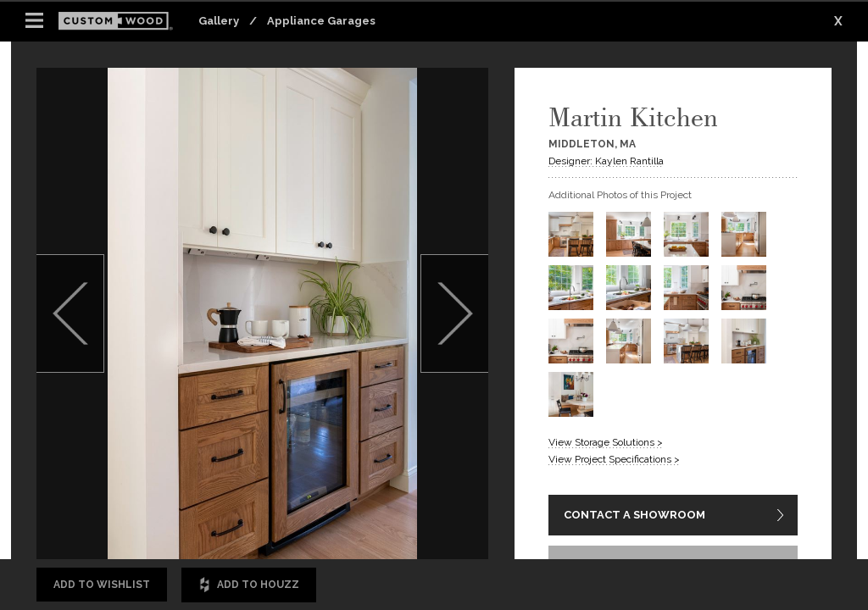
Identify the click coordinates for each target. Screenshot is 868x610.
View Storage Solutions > (606, 442)
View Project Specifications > (614, 459)
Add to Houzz (249, 585)
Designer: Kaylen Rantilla (606, 161)
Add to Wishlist (102, 585)
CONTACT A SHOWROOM (634, 515)
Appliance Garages (321, 21)
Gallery (219, 21)
